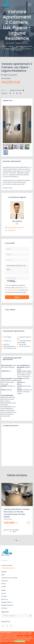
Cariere (4, 587)
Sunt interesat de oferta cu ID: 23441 (17, 269)
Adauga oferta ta (7, 602)
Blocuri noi (5, 599)
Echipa (3, 584)
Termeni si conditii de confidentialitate (12, 640)
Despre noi (5, 581)
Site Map (4, 608)
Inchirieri (4, 596)
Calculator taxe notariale (9, 578)
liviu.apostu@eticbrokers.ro (15, 228)
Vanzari (4, 593)
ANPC (3, 575)
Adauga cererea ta (7, 605)
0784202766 (10, 230)
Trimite (17, 297)
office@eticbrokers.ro (8, 568)
